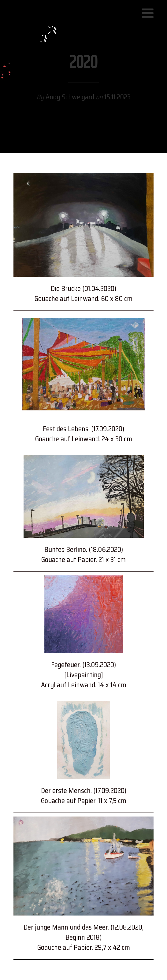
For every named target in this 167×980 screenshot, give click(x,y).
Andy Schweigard (71, 97)
